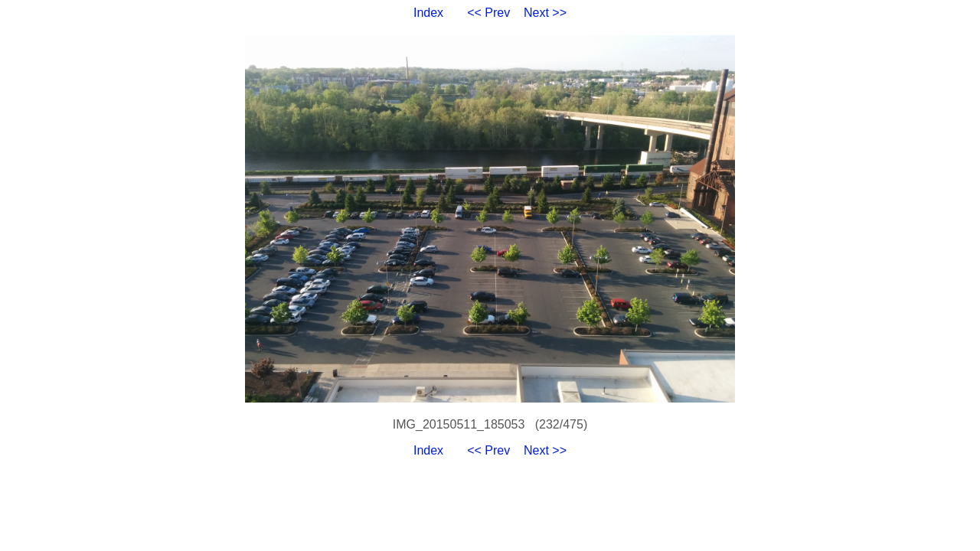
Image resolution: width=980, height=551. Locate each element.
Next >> (545, 13)
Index (428, 13)
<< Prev (488, 13)
